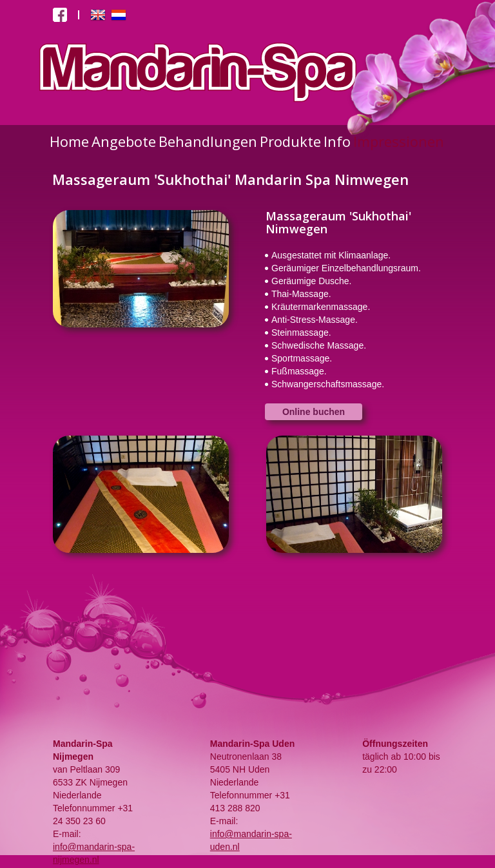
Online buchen (314, 412)
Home (69, 141)
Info (337, 141)
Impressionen (399, 141)
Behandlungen (208, 141)
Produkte (290, 141)
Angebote (124, 141)
